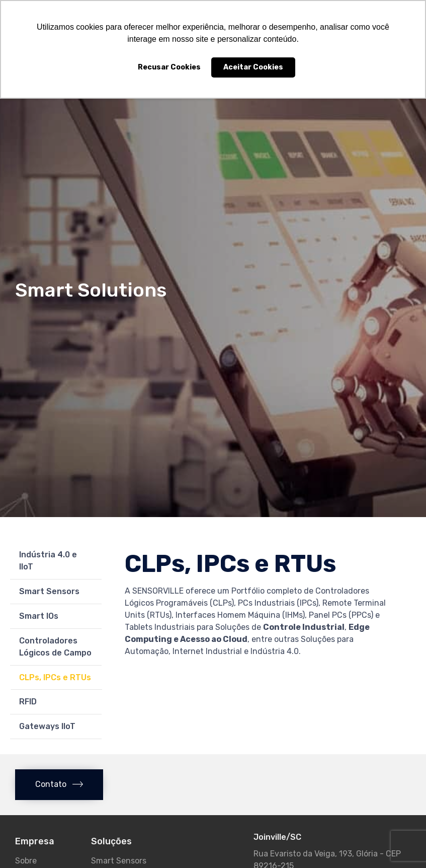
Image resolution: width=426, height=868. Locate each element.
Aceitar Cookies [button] (253, 67)
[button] (59, 785)
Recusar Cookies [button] (169, 67)
